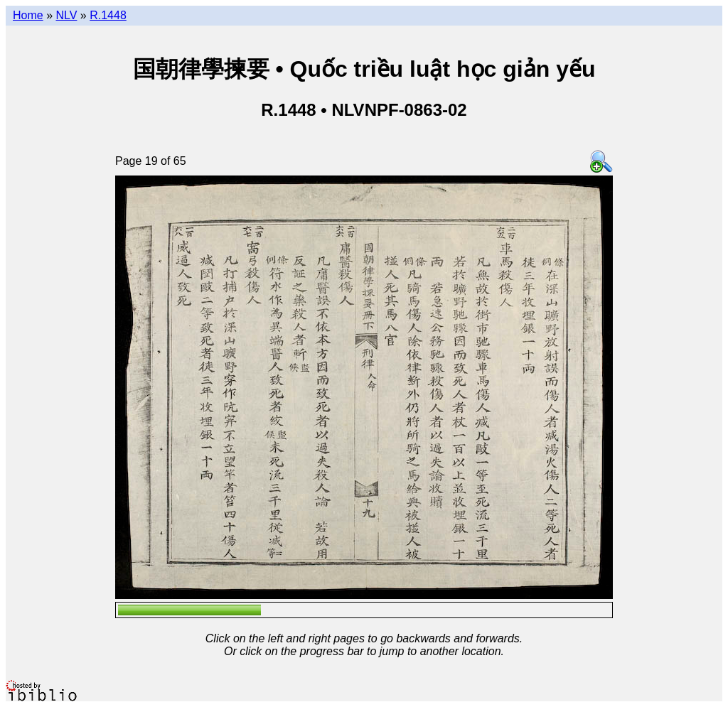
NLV (66, 15)
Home (28, 15)
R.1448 (108, 15)
